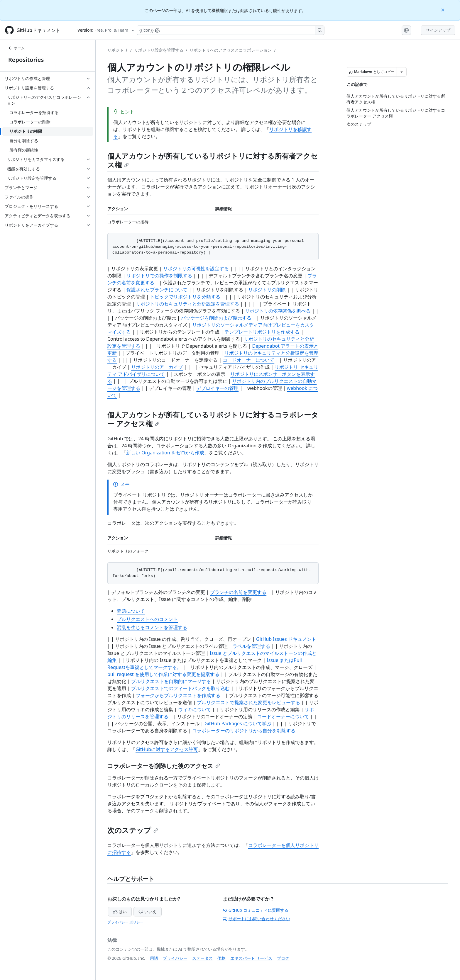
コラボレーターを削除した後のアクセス (164, 766)
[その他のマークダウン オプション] (402, 72)
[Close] (443, 10)
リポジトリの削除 (267, 290)
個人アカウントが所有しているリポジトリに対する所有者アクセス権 (213, 160)
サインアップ (438, 30)
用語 (154, 958)
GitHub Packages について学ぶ (238, 723)
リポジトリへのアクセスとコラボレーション (231, 50)
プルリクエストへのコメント (147, 619)
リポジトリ (118, 50)
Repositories (26, 60)
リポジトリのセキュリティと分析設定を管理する (187, 304)
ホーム (16, 48)
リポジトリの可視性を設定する (196, 269)
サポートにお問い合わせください (256, 919)
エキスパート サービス (251, 958)
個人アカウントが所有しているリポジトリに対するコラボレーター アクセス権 (213, 419)
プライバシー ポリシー (125, 922)
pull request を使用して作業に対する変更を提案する (163, 674)
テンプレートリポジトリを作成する (262, 332)
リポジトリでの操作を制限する (159, 276)
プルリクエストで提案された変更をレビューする (248, 702)
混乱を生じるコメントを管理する (152, 627)
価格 (221, 958)
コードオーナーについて (248, 360)
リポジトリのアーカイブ (157, 367)
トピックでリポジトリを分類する (185, 297)
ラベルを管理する (251, 646)
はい (120, 912)
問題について (131, 611)
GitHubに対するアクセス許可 (167, 749)
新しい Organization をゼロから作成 (165, 453)
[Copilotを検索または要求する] (231, 30)
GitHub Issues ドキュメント (286, 639)
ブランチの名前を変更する (238, 592)
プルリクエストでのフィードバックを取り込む (180, 688)
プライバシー (175, 958)
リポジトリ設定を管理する (159, 50)
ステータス (202, 958)
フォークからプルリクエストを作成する (178, 695)
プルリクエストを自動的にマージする (171, 681)
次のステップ (133, 830)
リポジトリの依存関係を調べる (278, 311)
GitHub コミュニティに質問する (256, 910)
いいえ (148, 912)
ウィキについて (195, 709)
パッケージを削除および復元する (216, 318)
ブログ (283, 958)
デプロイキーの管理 (217, 388)
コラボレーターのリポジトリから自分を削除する (244, 731)
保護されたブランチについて (157, 290)
